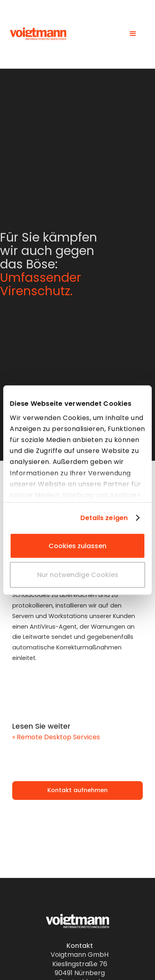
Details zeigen (104, 518)
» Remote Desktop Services (56, 737)
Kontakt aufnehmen (77, 790)
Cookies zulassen (77, 546)
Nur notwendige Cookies (78, 575)
